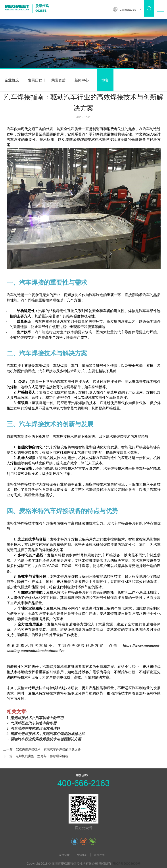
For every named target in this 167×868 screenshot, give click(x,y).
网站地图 (82, 855)
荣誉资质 (58, 80)
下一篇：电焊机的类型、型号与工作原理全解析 (36, 756)
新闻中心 (82, 80)
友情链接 (64, 855)
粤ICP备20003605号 (126, 864)
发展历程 (35, 80)
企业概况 (12, 80)
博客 (105, 80)
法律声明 (99, 855)
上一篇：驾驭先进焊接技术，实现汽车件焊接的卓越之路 (42, 749)
